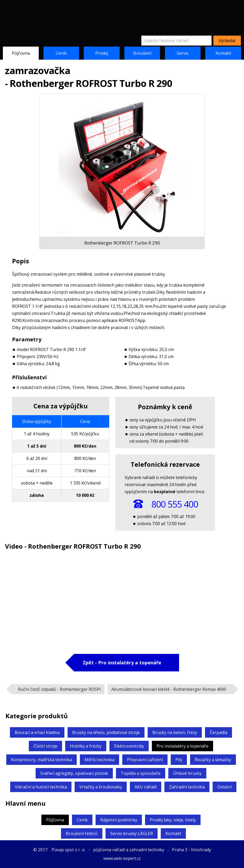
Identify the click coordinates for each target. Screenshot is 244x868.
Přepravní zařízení (145, 760)
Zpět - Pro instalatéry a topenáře (122, 663)
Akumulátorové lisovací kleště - (169, 689)
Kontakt (223, 53)
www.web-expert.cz (122, 858)
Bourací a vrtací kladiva (37, 732)
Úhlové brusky (187, 773)
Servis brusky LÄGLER (132, 833)
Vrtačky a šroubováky (101, 787)
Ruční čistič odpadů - (59, 689)
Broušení (142, 53)
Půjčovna (21, 53)
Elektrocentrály (129, 746)
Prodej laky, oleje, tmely (173, 820)
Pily (179, 760)
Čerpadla (218, 732)
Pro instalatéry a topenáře (182, 746)
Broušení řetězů (82, 833)
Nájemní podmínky (119, 820)
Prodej (102, 53)
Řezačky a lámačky (213, 760)
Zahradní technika (187, 787)
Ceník (61, 53)
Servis (183, 53)
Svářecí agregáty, (74, 773)
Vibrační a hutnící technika (41, 787)
